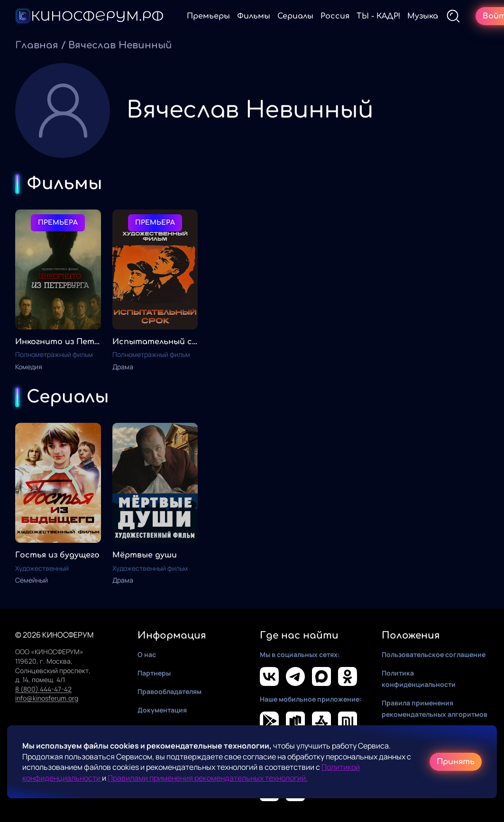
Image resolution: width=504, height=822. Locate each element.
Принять (456, 762)
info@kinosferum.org (47, 698)
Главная (37, 45)
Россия (335, 16)
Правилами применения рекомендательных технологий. (208, 778)
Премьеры (208, 16)
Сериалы (295, 16)
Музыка (423, 16)
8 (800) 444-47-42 (43, 689)
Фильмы (254, 16)
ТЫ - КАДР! (378, 16)
